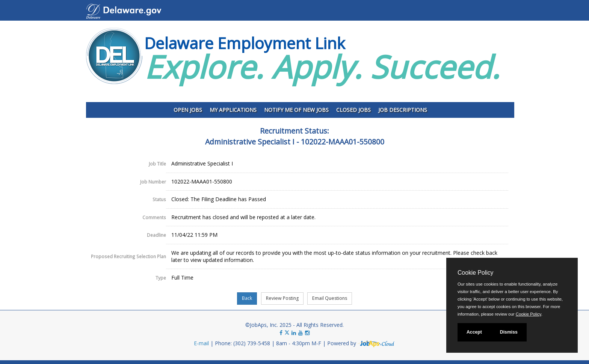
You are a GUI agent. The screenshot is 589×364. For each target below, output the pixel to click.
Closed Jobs (353, 110)
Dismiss (509, 332)
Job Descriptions (403, 110)
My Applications (233, 110)
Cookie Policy (475, 273)
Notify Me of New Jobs (296, 110)
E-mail (201, 343)
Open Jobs (188, 110)
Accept (474, 332)
